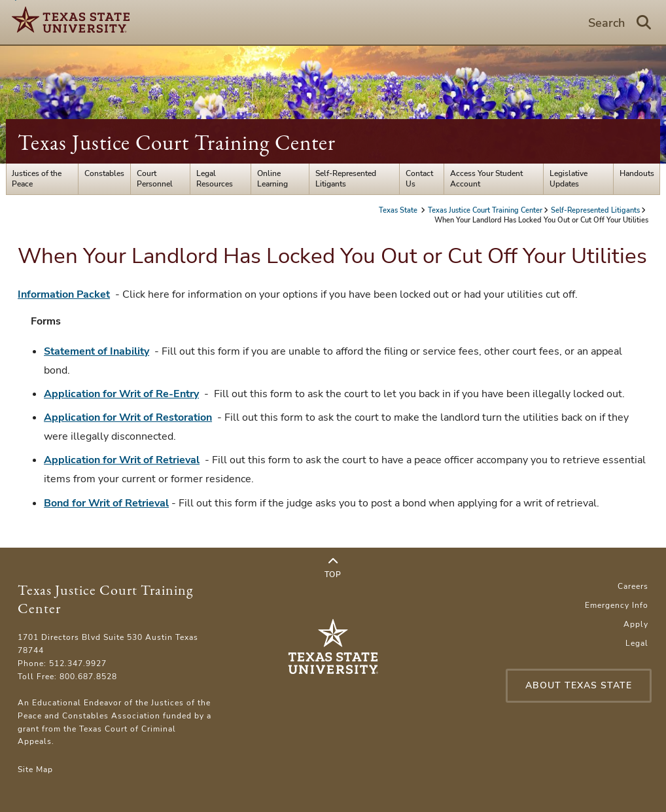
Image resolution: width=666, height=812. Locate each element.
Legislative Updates (569, 179)
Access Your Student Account (486, 179)
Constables (104, 173)
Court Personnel (155, 179)
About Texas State (579, 685)
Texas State (399, 210)
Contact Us (419, 179)
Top (333, 568)
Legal (637, 643)
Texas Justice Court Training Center (177, 142)
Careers (633, 586)
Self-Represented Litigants (346, 179)
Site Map (35, 769)
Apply (636, 624)
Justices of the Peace (37, 179)
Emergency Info (617, 605)
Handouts (637, 173)
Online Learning (272, 179)
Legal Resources (215, 179)
